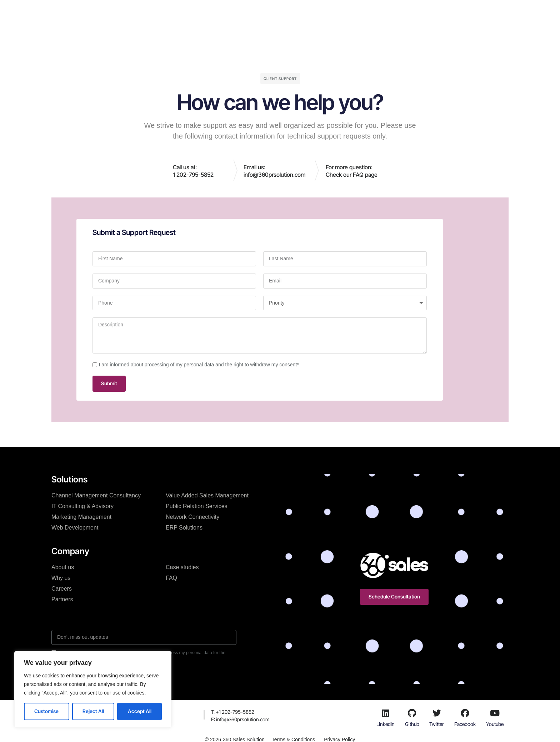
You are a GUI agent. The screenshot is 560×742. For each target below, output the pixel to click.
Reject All (93, 711)
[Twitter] (437, 713)
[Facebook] (465, 713)
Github (412, 724)
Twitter (437, 724)
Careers (62, 589)
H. (166, 12)
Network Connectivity (192, 517)
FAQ (171, 578)
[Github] (412, 713)
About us (63, 567)
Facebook (465, 724)
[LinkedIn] (386, 713)
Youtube (495, 724)
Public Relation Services (197, 506)
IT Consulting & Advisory (82, 506)
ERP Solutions (184, 528)
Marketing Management (81, 517)
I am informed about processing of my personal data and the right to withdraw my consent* (199, 365)
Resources (330, 12)
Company (227, 12)
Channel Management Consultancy (96, 495)
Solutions (192, 12)
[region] (93, 689)
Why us (61, 578)
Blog (299, 12)
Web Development (75, 528)
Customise (46, 711)
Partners (62, 599)
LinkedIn (386, 724)
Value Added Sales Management (207, 495)
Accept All (140, 711)
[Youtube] (495, 713)
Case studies (266, 12)
